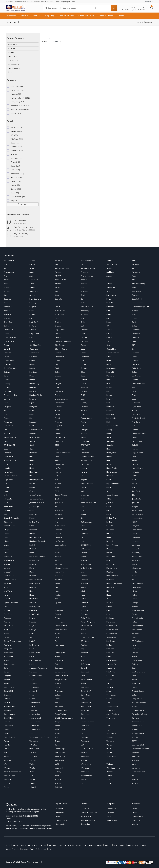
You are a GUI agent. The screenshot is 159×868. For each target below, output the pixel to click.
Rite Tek (135, 649)
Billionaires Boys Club (141, 307)
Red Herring (34, 645)
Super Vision (35, 714)
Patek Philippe (138, 610)
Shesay (58, 683)
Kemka (109, 514)
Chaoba (135, 337)
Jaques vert (85, 495)
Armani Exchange (139, 284)
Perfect (109, 614)
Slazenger (59, 691)
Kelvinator (33, 514)
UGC (83, 745)
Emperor (33, 399)
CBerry (58, 337)
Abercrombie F (87, 261)
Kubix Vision (60, 526)
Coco (83, 349)
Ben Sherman (138, 303)
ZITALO (135, 783)
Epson (135, 399)
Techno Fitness (138, 722)
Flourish (7, 418)
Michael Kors (112, 568)
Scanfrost (85, 672)
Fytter (83, 426)
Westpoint (85, 768)
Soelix (32, 695)
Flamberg (136, 414)
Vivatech (33, 760)
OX (56, 606)
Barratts (58, 299)
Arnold (32, 287)
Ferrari (58, 414)
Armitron (7, 287)
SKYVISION (8, 691)
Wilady (58, 772)
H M (57, 449)
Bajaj (83, 295)
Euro (108, 403)
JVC (57, 507)
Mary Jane (111, 557)
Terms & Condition (89, 813)
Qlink (57, 637)
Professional (137, 630)
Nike (108, 591)
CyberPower (9, 360)
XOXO (32, 776)
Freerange (8, 422)
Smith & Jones (138, 691)
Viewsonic (85, 756)
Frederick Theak (139, 418)
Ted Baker (85, 726)
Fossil (57, 418)
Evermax (84, 407)
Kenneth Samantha (12, 518)
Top (57, 737)
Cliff (134, 345)
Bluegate (7, 314)
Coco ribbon (111, 349)
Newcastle (136, 587)
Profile (135, 809)
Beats (109, 299)
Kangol (135, 507)
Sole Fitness (86, 695)
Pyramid (135, 633)
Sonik (57, 699)
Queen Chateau (87, 637)
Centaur (84, 337)
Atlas (134, 287)
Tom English (111, 733)
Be (82, 299)
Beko (57, 303)
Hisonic (7, 468)
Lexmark (59, 537)
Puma (57, 633)
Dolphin (135, 380)
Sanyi (134, 668)
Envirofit (110, 399)
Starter (32, 706)
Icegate (84, 480)
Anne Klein (34, 280)
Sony (83, 699)
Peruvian (136, 614)
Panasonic (59, 610)
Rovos (135, 656)
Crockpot (33, 357)
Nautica (7, 587)
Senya (32, 680)
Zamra (135, 779)
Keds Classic (137, 510)
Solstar (32, 699)
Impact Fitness (87, 483)
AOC (108, 280)
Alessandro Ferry (62, 268)
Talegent (136, 718)
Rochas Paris (86, 653)
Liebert (109, 537)
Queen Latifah (112, 637)
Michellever (136, 568)
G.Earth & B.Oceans (114, 426)
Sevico (135, 680)
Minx (83, 572)
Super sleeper (9, 714)
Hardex (32, 457)
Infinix (57, 487)
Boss (57, 318)
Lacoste (110, 526)
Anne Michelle (61, 280)
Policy (51, 849)
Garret (58, 430)
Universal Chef (138, 745)
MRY (134, 580)
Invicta (6, 491)
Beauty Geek (137, 299)
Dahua (32, 364)
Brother (58, 322)
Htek (83, 476)
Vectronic (85, 753)
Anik (134, 276)
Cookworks (34, 353)
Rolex (32, 656)
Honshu (84, 472)
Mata (57, 560)
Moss (134, 576)
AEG (57, 264)
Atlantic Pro (111, 287)
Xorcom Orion (9, 776)
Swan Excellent (113, 714)
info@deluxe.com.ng (14, 821)
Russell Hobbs (9, 664)
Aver (6, 295)
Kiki (82, 518)
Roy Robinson (35, 660)
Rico (57, 649)
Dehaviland (137, 368)
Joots (6, 503)
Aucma (7, 291)
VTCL (109, 760)
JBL (133, 495)
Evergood (33, 407)
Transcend (85, 741)
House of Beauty (11, 476)
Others (121, 16)
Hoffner (58, 468)
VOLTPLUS (59, 760)
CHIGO (32, 341)
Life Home (136, 537)
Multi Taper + (35, 583)
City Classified (35, 345)
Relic (134, 645)
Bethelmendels (87, 307)
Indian (6, 487)
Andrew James (87, 276)
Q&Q (31, 637)
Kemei (83, 514)
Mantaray (136, 553)
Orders (135, 813)
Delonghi (110, 372)
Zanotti (32, 783)
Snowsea (8, 695)
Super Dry (85, 710)
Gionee (84, 437)
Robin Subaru (35, 653)
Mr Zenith (110, 580)
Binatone (7, 310)
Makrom (84, 553)
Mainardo (136, 549)
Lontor (6, 545)
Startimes (59, 706)
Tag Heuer (111, 718)
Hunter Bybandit (36, 480)
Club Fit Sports (61, 349)
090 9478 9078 (134, 7)
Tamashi (7, 722)
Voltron (84, 760)
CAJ (108, 326)
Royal (83, 660)
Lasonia (84, 530)
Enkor (83, 399)
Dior (57, 380)
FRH (108, 422)
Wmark (109, 772)
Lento (134, 533)
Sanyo (6, 672)
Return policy (61, 820)
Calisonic (136, 326)
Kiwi (57, 522)
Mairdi (32, 553)
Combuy (7, 353)
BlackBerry (85, 310)
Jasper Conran (112, 495)
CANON (33, 330)
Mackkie (110, 549)
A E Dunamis (9, 261)
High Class (59, 464)
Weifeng (110, 764)
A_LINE (32, 261)
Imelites (58, 483)
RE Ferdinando (138, 641)
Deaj (57, 368)
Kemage (58, 514)
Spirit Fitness (86, 703)
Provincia (7, 633)
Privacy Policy (87, 816)
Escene (7, 403)
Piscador (33, 622)
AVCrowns (136, 291)
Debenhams (111, 368)
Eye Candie (137, 407)
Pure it (83, 633)
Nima (6, 595)
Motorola (59, 580)
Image (32, 483)
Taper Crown (35, 722)
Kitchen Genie (138, 518)
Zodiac (7, 787)
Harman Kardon (87, 457)
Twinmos (59, 745)
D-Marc (135, 360)
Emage (109, 395)
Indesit (135, 483)
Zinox (109, 783)
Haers (83, 449)
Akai (6, 268)
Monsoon (59, 576)
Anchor (32, 276)
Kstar (32, 526)
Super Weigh (60, 714)
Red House (60, 645)
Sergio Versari (87, 680)
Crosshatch (60, 357)
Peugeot (7, 618)
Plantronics (111, 622)
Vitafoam (136, 756)
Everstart (110, 407)
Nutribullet (34, 599)
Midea (32, 572)
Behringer (33, 303)
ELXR (83, 395)
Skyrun (135, 687)
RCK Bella (85, 641)
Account (60, 809)
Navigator (34, 587)
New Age (110, 587)
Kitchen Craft (112, 518)
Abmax (109, 261)
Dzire (57, 387)
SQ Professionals (139, 703)
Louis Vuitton (60, 545)
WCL (57, 764)
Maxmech (136, 560)
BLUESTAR (59, 314)
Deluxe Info (86, 824)
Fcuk (6, 414)
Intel (134, 487)
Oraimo (110, 603)
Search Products (19, 845)
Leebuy (7, 533)
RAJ (57, 641)
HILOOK (109, 464)
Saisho (135, 664)
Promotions (81, 845)
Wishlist (135, 824)
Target (58, 722)
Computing (49, 16)
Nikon (134, 591)
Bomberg (85, 314)
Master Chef (137, 557)
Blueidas (33, 314)
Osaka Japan (35, 606)
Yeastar (58, 779)
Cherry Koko (9, 341)
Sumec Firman (112, 706)
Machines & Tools (86, 16)
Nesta (83, 587)
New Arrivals (133, 845)
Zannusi (7, 783)
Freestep (59, 422)
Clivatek (7, 349)
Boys (108, 318)
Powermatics (137, 626)
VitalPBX (7, 760)
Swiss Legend (35, 718)
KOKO (134, 522)
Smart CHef (86, 691)
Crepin (6, 357)
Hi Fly (6, 464)
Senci (134, 676)
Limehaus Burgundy (38, 541)
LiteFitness (59, 541)
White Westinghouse (12, 772)
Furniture (24, 16)
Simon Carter (9, 687)
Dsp (108, 384)
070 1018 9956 (139, 10)
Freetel (84, 422)
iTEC (57, 491)
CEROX (109, 337)
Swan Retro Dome (140, 714)
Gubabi (135, 445)
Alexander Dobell (88, 268)
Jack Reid (136, 491)
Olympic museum (11, 603)
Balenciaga (111, 295)
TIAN (83, 729)
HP (31, 476)
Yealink (32, 779)
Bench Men (8, 307)
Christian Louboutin (63, 341)
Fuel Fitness (34, 426)
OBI (108, 599)
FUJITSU (58, 426)
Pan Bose (33, 610)
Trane (57, 741)
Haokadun (85, 453)
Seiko (83, 676)
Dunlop (7, 387)
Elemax (84, 391)
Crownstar (85, 357)
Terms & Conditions (38, 849)
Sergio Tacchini (61, 680)
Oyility (83, 606)
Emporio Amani (61, 399)
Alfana (109, 268)
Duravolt (33, 387)
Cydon (32, 360)
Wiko (32, 772)
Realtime (7, 645)
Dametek (136, 364)
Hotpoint (136, 472)
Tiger (109, 729)
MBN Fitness (86, 564)
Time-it (7, 733)
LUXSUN (33, 549)
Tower (6, 741)
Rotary (109, 656)
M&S (57, 549)
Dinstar (32, 380)
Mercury (7, 568)
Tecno (58, 726)
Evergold (7, 407)
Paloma (135, 606)
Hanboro (7, 453)
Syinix (83, 718)
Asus (83, 287)
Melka (134, 564)
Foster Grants (86, 418)
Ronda (58, 656)
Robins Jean (60, 653)
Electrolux (8, 391)
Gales (134, 426)
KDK (82, 510)
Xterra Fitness (86, 776)
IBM (56, 480)
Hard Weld (8, 457)
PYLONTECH (112, 633)
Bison (32, 310)
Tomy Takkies (9, 737)
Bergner (33, 307)
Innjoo (109, 487)
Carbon (109, 330)
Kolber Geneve (10, 526)
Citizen (7, 345)
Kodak (109, 522)
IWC (83, 491)
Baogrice (7, 299)
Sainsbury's (111, 664)
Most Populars (119, 845)
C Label (58, 326)
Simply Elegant (36, 687)
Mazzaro (59, 564)
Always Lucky (9, 272)
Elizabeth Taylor (36, 395)
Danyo (32, 368)
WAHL (6, 764)
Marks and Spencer (37, 557)
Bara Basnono (35, 299)
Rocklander (8, 656)
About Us (85, 809)
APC (134, 280)
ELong (58, 395)
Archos (58, 284)
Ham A (135, 449)
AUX (108, 291)
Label (83, 526)
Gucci (6, 449)
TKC (82, 733)
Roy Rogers (60, 660)
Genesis (58, 434)
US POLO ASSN (87, 749)
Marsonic (59, 557)
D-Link (109, 360)
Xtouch (109, 776)
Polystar (33, 626)
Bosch (135, 314)
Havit (134, 457)
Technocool (8, 726)
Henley (32, 460)
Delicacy (7, 372)
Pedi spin (84, 614)
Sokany (58, 695)
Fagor (32, 410)
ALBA (32, 268)
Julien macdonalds (88, 503)
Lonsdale (136, 541)
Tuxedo (7, 745)
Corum (84, 353)
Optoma (84, 603)
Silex (108, 683)
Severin (109, 680)
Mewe (32, 568)
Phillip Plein (85, 618)
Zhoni (83, 783)
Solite (134, 695)
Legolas (58, 533)
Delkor (58, 372)
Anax (6, 276)
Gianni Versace (10, 437)
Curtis (109, 357)
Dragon (58, 384)
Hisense (135, 464)
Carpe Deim (34, 334)
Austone (84, 291)
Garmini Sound (36, 430)
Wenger (7, 768)
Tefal (109, 726)
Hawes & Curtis (10, 460)
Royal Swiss (137, 660)
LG (82, 537)
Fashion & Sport (66, 16)
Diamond (110, 376)
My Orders (32, 845)
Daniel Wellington (11, 368)
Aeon (83, 264)
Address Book (138, 816)
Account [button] (148, 2)
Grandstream (138, 441)
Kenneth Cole (137, 514)
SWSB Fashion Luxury (64, 718)
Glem (109, 437)
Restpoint (8, 649)
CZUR (57, 360)
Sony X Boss (137, 699)
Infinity (32, 487)
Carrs (83, 334)
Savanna (33, 672)
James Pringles (61, 495)
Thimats (7, 729)
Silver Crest (137, 683)
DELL (83, 372)
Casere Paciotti (10, 337)
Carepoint (136, 330)
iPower (32, 491)
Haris (57, 457)
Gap (5, 430)
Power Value (112, 626)
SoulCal (7, 703)
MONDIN (33, 576)
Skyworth (33, 691)
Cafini (83, 326)
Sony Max (110, 699)
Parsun (109, 610)
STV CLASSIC (86, 706)
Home (139, 22)
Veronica (7, 756)
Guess (32, 449)
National (84, 583)
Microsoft (8, 572)
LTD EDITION (86, 545)
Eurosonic (136, 403)
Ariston (84, 284)
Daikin (58, 364)
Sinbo (57, 687)
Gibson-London (36, 437)
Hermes (58, 460)
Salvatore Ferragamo (38, 668)
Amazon (59, 272)
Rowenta (7, 660)
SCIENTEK (110, 672)
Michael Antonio (62, 568)
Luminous (136, 545)
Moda (134, 572)
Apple (32, 284)
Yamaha (7, 779)
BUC (134, 322)
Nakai (57, 583)
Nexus (58, 591)
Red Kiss (84, 645)
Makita (58, 553)
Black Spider (60, 310)
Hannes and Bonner (63, 453)
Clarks (83, 345)
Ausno (58, 291)
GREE (57, 445)
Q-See (6, 637)
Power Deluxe (86, 626)
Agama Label (112, 264)
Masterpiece (9, 560)
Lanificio (58, 530)
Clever (109, 345)
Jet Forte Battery (36, 499)
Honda (58, 472)
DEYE (83, 376)
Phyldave (110, 618)
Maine (6, 553)
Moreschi (84, 576)
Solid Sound (111, 695)
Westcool (59, 768)
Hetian (135, 460)
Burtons (33, 326)
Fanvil (57, 410)
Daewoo (7, 364)
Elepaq (109, 391)
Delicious (33, 372)
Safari (58, 664)
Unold (6, 749)
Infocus (84, 487)
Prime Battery (112, 630)
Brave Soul (8, 322)
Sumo (134, 706)
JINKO (109, 499)
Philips (58, 618)
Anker (6, 280)
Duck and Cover (139, 384)
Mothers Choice (10, 580)
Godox (32, 441)
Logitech (110, 541)
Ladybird (136, 526)
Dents (32, 376)
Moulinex (84, 580)
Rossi (83, 656)
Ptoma (32, 633)
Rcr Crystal (111, 641)
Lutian (6, 549)
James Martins (35, 495)
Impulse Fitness (113, 483)
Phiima (32, 618)
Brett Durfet (34, 322)
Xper (57, 776)
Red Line (110, 645)
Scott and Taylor (139, 672)
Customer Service (95, 845)
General (7, 434)
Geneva (84, 434)
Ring (83, 649)
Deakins (84, 368)
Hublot (135, 476)
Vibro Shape (60, 756)
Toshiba (110, 737)
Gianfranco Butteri (139, 434)
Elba (134, 387)
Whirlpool (136, 768)
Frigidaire (136, 422)
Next (31, 591)
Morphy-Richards (113, 576)
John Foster (137, 499)
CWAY (135, 357)
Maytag (33, 564)
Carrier (58, 334)
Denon (6, 376)
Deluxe (135, 372)
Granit (32, 445)
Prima (83, 630)
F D (5, 410)
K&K (82, 507)
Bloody (135, 310)
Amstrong (136, 272)
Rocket (135, 653)
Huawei (110, 476)
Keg (5, 514)
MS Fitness (8, 583)
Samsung (59, 668)
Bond (109, 314)
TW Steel (33, 745)
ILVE (5, 483)
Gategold (85, 430)
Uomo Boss (34, 749)
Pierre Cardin (137, 618)
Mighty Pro (59, 572)
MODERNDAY (9, 576)
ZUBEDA (59, 787)
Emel (134, 395)
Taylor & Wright (87, 722)
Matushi (84, 560)
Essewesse (60, 403)
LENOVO (110, 533)
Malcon (109, 553)
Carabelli (84, 330)
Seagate (7, 676)
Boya (83, 318)
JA (107, 491)
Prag (6, 630)
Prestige (33, 630)
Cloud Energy (35, 349)
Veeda (109, 753)
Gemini (135, 430)
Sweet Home (9, 718)
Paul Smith (8, 614)
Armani (109, 284)
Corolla (58, 353)
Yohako (84, 779)
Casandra (136, 334)
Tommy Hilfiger (138, 733)
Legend (32, 533)
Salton (6, 668)
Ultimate (110, 745)
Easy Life (84, 387)
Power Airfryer (61, 626)
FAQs (58, 816)
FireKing (84, 414)
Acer (6, 264)
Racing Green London (13, 641)
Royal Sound (112, 660)
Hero (108, 460)
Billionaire (110, 307)
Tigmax (135, 729)
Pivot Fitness (60, 622)
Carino (6, 334)
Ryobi (32, 664)
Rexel (32, 649)
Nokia (32, 595)
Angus (109, 276)
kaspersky (59, 510)
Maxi (108, 560)
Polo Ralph (8, 626)
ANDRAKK (59, 276)
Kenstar (33, 518)
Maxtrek (7, 564)
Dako (109, 364)
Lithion (83, 541)
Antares (84, 280)
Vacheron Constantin (141, 749)
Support (108, 845)
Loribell (32, 545)
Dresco (84, 384)
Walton (32, 764)
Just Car (135, 503)
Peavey (58, 614)
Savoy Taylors (61, 672)
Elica (134, 391)
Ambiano (84, 272)
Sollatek (7, 699)
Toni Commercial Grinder (40, 737)
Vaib (6, 753)
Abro (134, 261)
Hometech (34, 472)
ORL (5, 606)
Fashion (110, 410)
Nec (57, 587)
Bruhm (83, 322)
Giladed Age (60, 437)
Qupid (135, 637)
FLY (31, 418)
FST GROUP (9, 426)
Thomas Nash (35, 729)
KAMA (109, 507)
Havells (109, 457)
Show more (23, 204)
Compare (136, 820)
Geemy (109, 430)
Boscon (7, 318)
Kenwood (59, 518)
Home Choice (112, 468)
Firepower (111, 414)
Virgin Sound (112, 756)
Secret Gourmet (36, 676)
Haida (109, 449)
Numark (7, 599)
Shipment (60, 813)
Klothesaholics (87, 522)
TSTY (134, 741)
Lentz (6, 537)
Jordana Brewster (37, 503)
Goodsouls (85, 441)
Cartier (109, 334)
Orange (135, 603)
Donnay (7, 384)
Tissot (58, 733)
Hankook (33, 453)
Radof (32, 641)
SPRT (109, 703)
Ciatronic (84, 341)
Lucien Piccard (112, 545)
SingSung (85, 687)
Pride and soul (61, 630)
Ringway (110, 649)
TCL (108, 722)
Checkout (43, 845)
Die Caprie (136, 376)
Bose (31, 318)
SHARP (7, 683)
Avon (57, 295)
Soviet (58, 703)
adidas (32, 264)
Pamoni (7, 610)
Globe (6, 441)
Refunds (25, 849)
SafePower (85, 664)
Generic (32, 434)
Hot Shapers (112, 472)
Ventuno (135, 753)
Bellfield (110, 303)
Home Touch (9, 472)
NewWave (8, 591)
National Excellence (114, 583)
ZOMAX (33, 787)
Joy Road (59, 503)
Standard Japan (10, 706)
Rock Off (110, 653)
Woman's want (138, 772)
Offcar (135, 599)
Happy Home (112, 453)
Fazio (134, 410)
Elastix (109, 387)
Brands (143, 845)
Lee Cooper (137, 530)
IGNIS (134, 480)
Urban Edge (60, 749)
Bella (83, 303)
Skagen (110, 687)
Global (135, 437)
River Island (8, 653)
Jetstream (59, 499)
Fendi (32, 414)
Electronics (11, 16)
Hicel (31, 464)
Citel (134, 341)
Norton (58, 595)
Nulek (134, 595)
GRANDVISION (10, 445)
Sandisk (84, 668)
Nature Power (138, 583)
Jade (6, 495)
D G (82, 360)
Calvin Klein (8, 330)
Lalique (7, 530)
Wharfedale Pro (113, 768)
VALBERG (33, 753)
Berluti (58, 307)
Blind (108, 310)
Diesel (6, 380)
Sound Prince (35, 703)
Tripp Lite (110, 741)
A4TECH (58, 261)
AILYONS (136, 264)
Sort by (45, 41)
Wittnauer (85, 772)
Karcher (7, 510)
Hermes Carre (86, 460)
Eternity (84, 403)
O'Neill (83, 599)
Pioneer (7, 622)
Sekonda (110, 676)
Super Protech (138, 710)
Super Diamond (61, 710)
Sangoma (111, 668)
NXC (57, 599)
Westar (32, 768)
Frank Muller (111, 418)
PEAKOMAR (34, 614)
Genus (109, 434)
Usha (109, 749)
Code (134, 349)
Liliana (6, 541)
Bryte (109, 322)
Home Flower (138, 468)
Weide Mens (86, 764)
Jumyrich (110, 503)
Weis (134, 764)
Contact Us (61, 824)
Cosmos (135, 353)
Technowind (34, 726)
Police (134, 622)
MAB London (86, 549)
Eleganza (59, 391)
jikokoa (84, 499)
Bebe (6, 303)
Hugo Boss (8, 480)
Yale (134, 776)
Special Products (12, 849)
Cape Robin (60, 330)
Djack (109, 380)
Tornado (84, 737)
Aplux (6, 284)
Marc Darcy (8, 557)
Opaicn (58, 603)
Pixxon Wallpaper (88, 622)
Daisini (83, 364)
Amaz (32, 272)
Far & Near (85, 410)
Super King (111, 710)
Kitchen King (9, 522)
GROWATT (85, 445)
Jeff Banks (8, 499)
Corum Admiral (113, 353)
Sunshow (8, 710)
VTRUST (136, 760)
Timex (32, 733)
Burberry (7, 326)
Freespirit (33, 422)
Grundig (110, 445)
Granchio (110, 441)
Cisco (109, 341)
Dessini (58, 376)
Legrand (84, 533)
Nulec (109, 595)
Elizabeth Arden (10, 395)
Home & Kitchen (106, 16)
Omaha (33, 603)
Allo (134, 268)
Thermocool (137, 726)
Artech (58, 287)
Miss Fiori (110, 572)
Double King (34, 384)
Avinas (32, 295)
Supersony (85, 714)
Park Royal (85, 610)
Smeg (109, 691)
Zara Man (59, 783)
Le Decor (110, 530)
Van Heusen (60, 753)
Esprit (32, 403)
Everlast (58, 407)
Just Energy (34, 507)
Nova (83, 595)
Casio (32, 337)
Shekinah (33, 683)
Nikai (83, 591)
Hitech (32, 468)
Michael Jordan (87, 568)
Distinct (84, 380)
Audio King (34, 291)
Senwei (7, 680)
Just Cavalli (8, 507)
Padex (109, 606)
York (108, 779)
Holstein (84, 468)
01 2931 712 (127, 10)
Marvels (84, 557)
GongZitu (59, 441)
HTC (57, 476)
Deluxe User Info (88, 820)
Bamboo (136, 295)
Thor (57, 729)
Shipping (52, 845)
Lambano (33, 530)
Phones (36, 16)
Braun (134, 318)
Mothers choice (36, 580)
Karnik (32, 510)
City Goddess (60, 345)
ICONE (109, 480)
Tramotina (34, 741)
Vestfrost (33, 756)
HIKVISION (85, 464)
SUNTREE (33, 710)
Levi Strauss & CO (37, 537)
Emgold (7, 399)
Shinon (84, 683)
